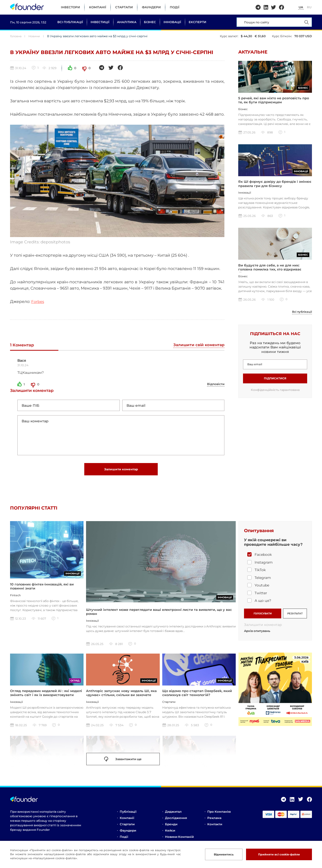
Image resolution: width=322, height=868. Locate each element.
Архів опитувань (257, 636)
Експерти (197, 22)
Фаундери (151, 7)
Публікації (128, 817)
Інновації (172, 22)
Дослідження (176, 823)
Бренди (171, 829)
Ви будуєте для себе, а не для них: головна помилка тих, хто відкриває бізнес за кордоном (270, 273)
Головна (16, 36)
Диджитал (173, 817)
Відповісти (216, 384)
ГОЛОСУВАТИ (263, 617)
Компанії (98, 7)
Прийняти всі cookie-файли (275, 854)
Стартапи (124, 7)
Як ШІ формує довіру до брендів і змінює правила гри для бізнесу (275, 186)
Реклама (214, 823)
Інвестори (70, 7)
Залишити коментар (121, 473)
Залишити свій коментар (198, 345)
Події (175, 7)
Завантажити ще (123, 764)
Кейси (170, 835)
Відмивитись (215, 854)
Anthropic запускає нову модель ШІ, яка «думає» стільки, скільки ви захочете (121, 698)
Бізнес (150, 22)
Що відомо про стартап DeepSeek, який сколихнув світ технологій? (197, 698)
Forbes (38, 302)
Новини (36, 36)
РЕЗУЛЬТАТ (295, 617)
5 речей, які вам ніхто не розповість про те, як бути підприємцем (274, 101)
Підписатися (275, 382)
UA (301, 7)
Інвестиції (100, 22)
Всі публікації (70, 22)
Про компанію (219, 817)
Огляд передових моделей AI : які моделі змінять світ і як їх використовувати (46, 698)
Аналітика (127, 22)
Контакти (215, 829)
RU (309, 7)
